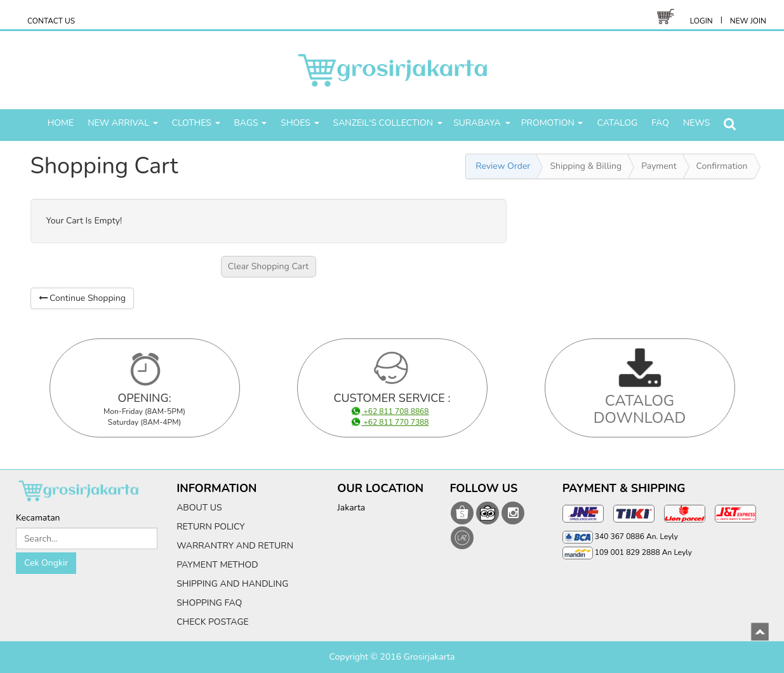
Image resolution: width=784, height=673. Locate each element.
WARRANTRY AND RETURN (235, 546)
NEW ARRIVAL (123, 123)
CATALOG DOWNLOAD (640, 409)
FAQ (660, 123)
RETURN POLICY (211, 527)
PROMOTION (552, 123)
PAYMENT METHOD (217, 565)
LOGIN (701, 21)
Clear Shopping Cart (269, 266)
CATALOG (617, 123)
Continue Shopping (82, 298)
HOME (61, 123)
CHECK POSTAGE (213, 622)
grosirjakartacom (462, 513)
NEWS (696, 123)
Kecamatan (38, 518)
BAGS (251, 123)
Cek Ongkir (46, 563)
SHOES (300, 123)
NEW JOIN (748, 21)
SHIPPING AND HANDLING (232, 584)
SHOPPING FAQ (209, 603)
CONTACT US (51, 21)
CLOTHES (196, 123)
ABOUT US (199, 508)
